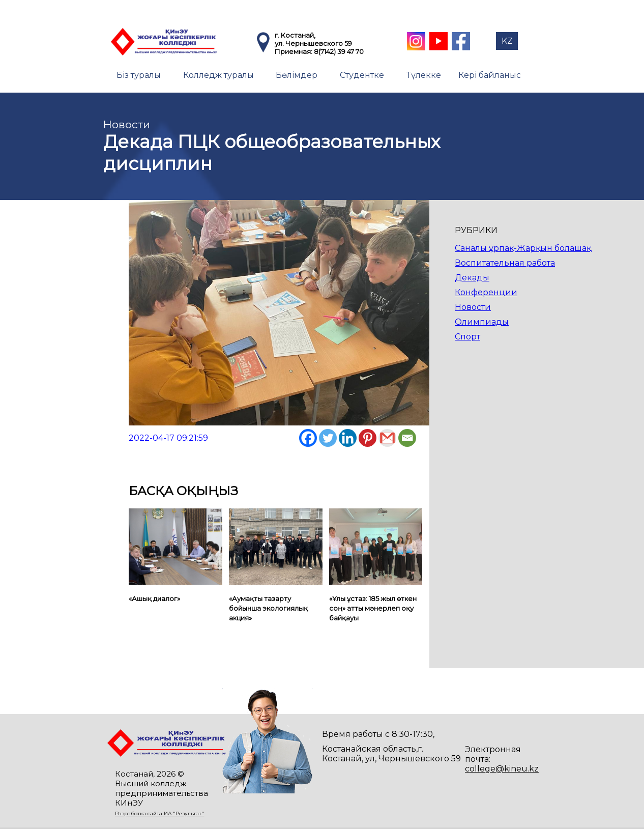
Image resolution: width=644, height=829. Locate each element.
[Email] (407, 438)
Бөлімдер (297, 75)
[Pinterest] (368, 438)
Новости (473, 307)
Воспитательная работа (505, 263)
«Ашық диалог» (154, 598)
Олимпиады (482, 322)
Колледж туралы (218, 75)
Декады (472, 278)
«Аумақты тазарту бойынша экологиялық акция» (268, 608)
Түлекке (424, 75)
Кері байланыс (490, 75)
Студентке (362, 75)
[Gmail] (387, 438)
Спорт (467, 337)
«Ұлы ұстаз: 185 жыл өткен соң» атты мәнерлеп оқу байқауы (373, 608)
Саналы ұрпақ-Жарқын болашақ (523, 248)
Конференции (486, 292)
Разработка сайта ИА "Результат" (159, 813)
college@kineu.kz (502, 769)
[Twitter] (328, 438)
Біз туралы (139, 75)
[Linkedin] (348, 438)
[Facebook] (308, 438)
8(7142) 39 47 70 (339, 51)
